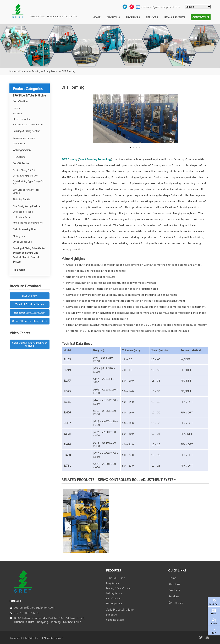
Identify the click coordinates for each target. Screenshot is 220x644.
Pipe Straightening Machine (27, 206)
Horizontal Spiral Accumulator (28, 124)
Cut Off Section (21, 163)
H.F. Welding (19, 157)
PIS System (19, 270)
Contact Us (201, 17)
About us (113, 17)
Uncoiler (17, 108)
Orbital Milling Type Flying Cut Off (28, 183)
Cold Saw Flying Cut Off (25, 176)
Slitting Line (19, 236)
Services (152, 17)
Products (133, 17)
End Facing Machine (23, 212)
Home (97, 17)
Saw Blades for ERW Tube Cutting (26, 191)
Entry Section (20, 101)
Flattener (18, 113)
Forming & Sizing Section (45, 71)
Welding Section (22, 150)
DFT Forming (20, 143)
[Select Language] (198, 7)
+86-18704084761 (26, 613)
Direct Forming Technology (95, 159)
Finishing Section (22, 199)
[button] (97, 119)
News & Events (175, 17)
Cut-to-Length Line (22, 242)
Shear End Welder (22, 119)
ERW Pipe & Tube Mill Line (29, 95)
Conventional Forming (24, 138)
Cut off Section (113, 598)
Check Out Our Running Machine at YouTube (30, 344)
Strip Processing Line (24, 229)
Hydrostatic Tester (22, 217)
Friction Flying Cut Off (24, 170)
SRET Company (30, 296)
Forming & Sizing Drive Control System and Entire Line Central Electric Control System (30, 255)
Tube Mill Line (116, 578)
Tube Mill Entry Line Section (30, 304)
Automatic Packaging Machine (28, 223)
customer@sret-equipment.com (161, 7)
